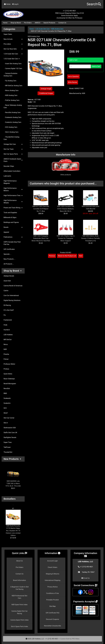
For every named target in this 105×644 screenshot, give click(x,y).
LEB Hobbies (8, 335)
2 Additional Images (46, 93)
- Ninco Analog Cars (11, 90)
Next (81, 256)
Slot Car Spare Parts (13, 154)
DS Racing (7, 305)
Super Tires (8, 442)
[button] (94, 4)
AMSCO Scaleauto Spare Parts (13, 160)
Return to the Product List (67, 256)
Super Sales (8, 34)
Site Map (53, 606)
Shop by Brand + (13, 271)
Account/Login (52, 561)
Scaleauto (7, 398)
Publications (13, 237)
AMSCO (37, 23)
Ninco (6, 344)
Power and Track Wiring (13, 208)
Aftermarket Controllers (12, 171)
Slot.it (6, 423)
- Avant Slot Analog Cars (13, 64)
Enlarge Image (46, 89)
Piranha (6, 354)
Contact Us (62, 23)
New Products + (12, 459)
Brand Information (20, 580)
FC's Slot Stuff (9, 310)
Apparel (6, 232)
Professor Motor (9, 364)
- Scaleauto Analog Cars (12, 117)
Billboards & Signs (10, 217)
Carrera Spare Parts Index (20, 620)
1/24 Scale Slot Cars (13, 54)
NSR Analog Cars (57, 29)
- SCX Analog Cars (10, 127)
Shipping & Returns (53, 574)
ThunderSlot (8, 452)
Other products (66, 175)
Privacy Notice (52, 587)
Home (7, 4)
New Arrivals (13, 39)
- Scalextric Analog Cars (12, 122)
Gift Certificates (9, 249)
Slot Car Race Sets (13, 49)
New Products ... (9, 259)
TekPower (7, 447)
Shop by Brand (16, 23)
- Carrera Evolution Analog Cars (10, 75)
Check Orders (52, 567)
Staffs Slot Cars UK (10, 433)
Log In (15, 4)
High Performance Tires (13, 195)
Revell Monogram (10, 384)
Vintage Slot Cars (13, 144)
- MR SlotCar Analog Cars (13, 86)
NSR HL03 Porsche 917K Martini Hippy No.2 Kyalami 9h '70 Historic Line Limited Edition (13, 523)
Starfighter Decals (10, 437)
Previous (52, 256)
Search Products (49, 23)
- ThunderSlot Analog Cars (11, 138)
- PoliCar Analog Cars (11, 100)
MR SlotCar (8, 340)
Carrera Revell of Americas (13, 286)
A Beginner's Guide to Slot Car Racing (20, 588)
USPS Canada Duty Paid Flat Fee (12, 243)
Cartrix (6, 291)
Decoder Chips (9, 166)
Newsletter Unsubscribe (52, 626)
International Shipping (52, 580)
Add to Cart (96, 66)
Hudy (5, 325)
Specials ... (7, 254)
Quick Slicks (8, 374)
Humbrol (7, 330)
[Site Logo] (19, 13)
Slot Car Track (13, 149)
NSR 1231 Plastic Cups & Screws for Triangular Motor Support (66, 238)
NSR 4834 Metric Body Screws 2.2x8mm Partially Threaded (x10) (90, 238)
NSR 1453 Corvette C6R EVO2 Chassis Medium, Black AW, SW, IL (66, 209)
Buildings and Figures (11, 222)
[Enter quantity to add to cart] (80, 66)
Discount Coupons (53, 619)
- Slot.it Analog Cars (11, 132)
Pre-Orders (28, 23)
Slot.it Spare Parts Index (20, 626)
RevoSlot (7, 388)
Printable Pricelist (52, 600)
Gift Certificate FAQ (52, 613)
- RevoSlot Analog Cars (12, 112)
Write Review (73, 82)
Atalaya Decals (9, 276)
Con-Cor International (11, 295)
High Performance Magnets (10, 182)
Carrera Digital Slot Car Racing (20, 612)
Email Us (86, 578)
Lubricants (7, 176)
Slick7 (6, 413)
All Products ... (9, 264)
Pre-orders (13, 44)
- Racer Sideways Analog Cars (13, 106)
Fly (5, 315)
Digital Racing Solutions (12, 300)
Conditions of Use (52, 593)
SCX (5, 408)
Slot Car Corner (9, 418)
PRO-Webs (76, 639)
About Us (20, 561)
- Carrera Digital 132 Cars (13, 68)
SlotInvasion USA (10, 428)
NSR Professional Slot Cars (19, 597)
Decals (13, 227)
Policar (6, 359)
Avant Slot (7, 281)
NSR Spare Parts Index (19, 605)
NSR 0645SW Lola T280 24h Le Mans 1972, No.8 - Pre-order (13, 476)
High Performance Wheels (13, 202)
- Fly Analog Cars (10, 81)
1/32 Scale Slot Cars (42, 29)
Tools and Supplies (10, 213)
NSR (5, 349)
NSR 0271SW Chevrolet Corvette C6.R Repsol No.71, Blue (41, 209)
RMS (5, 393)
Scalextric (7, 403)
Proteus (6, 369)
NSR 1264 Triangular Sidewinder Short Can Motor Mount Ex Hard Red (41, 238)
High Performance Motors (13, 189)
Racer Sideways (9, 379)
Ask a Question (73, 76)
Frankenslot (8, 320)
